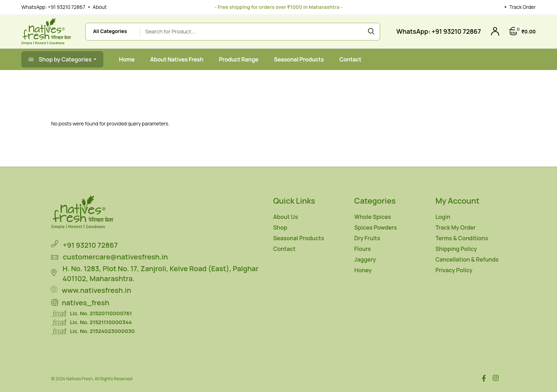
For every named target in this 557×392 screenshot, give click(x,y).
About (100, 7)
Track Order (523, 7)
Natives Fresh (79, 379)
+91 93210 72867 (67, 7)
